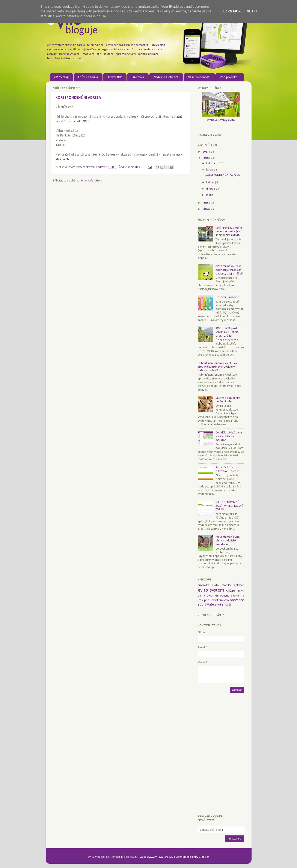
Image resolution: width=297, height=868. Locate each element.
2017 (206, 152)
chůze (231, 591)
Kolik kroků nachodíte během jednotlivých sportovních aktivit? (229, 232)
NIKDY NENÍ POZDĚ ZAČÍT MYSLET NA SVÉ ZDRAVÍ (229, 506)
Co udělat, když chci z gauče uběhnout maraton (229, 436)
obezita (226, 596)
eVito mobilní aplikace (228, 585)
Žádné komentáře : (131, 167)
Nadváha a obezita (166, 77)
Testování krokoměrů (228, 297)
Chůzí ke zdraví (88, 77)
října (209, 170)
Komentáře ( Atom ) (92, 181)
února (210, 189)
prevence (237, 600)
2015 (206, 203)
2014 (206, 209)
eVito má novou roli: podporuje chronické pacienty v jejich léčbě (229, 270)
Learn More (232, 11)
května (211, 183)
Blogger (204, 857)
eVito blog (61, 77)
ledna (210, 195)
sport (202, 605)
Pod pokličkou (230, 77)
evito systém (212, 590)
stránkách (62, 159)
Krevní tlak (115, 77)
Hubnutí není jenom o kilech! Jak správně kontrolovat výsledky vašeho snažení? (217, 367)
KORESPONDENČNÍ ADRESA (78, 98)
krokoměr (212, 596)
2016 (206, 158)
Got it (252, 11)
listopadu (213, 164)
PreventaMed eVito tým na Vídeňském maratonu (228, 541)
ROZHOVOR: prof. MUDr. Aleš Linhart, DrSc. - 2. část (227, 332)
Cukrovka (138, 77)
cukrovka (205, 585)
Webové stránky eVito (221, 120)
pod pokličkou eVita (217, 600)
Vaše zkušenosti (199, 77)
